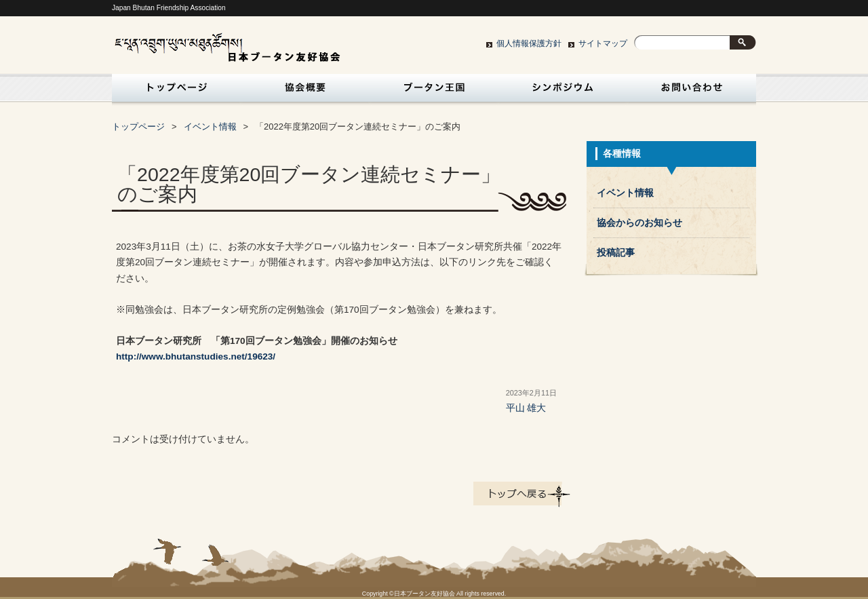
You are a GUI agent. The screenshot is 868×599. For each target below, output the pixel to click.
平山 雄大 (526, 408)
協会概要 (305, 92)
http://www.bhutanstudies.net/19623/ (196, 356)
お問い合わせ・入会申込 (692, 92)
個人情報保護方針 (529, 43)
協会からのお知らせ (639, 223)
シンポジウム (563, 92)
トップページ (174, 92)
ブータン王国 (434, 92)
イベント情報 (210, 127)
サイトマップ (603, 43)
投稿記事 (616, 253)
